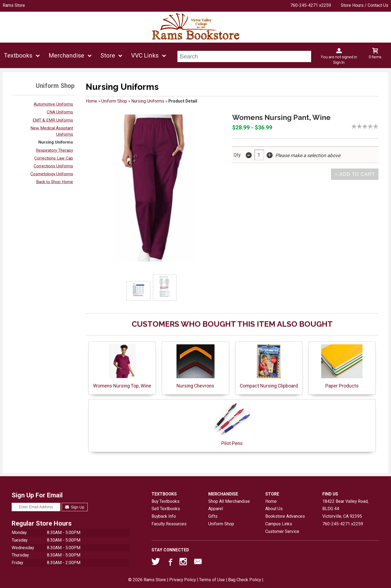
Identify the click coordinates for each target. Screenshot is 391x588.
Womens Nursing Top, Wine (122, 366)
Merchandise (66, 55)
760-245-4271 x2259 (311, 5)
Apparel (216, 509)
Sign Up (75, 507)
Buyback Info (164, 516)
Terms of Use (212, 580)
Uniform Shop (114, 101)
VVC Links (145, 55)
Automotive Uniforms (53, 104)
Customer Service (282, 531)
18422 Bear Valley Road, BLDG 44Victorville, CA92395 (345, 509)
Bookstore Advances (285, 516)
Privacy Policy (182, 580)
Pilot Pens (232, 424)
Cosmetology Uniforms (52, 174)
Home (92, 101)
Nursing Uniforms (56, 142)
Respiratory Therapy (54, 150)
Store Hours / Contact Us (365, 5)
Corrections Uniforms (53, 166)
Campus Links (279, 524)
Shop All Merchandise (229, 501)
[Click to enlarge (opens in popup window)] (139, 291)
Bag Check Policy (245, 580)
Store (108, 55)
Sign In (339, 62)
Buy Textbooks (165, 501)
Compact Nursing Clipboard (269, 366)
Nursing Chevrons (195, 366)
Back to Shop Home (55, 182)
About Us (274, 509)
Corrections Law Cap (54, 158)
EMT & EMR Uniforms (53, 120)
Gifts (213, 516)
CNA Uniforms (60, 112)
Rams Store (14, 5)
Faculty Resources (169, 524)
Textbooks (18, 55)
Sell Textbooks (166, 509)
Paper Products (342, 366)
